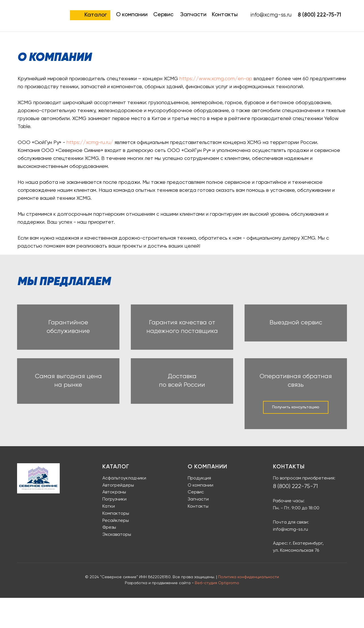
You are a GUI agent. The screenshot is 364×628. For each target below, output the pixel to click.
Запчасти (193, 15)
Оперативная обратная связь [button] (296, 410)
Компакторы (116, 544)
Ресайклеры (116, 551)
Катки (109, 537)
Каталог (96, 15)
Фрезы (109, 558)
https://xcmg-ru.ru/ (90, 143)
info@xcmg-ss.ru (290, 560)
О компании (132, 15)
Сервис (163, 15)
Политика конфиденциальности (249, 607)
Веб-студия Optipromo (217, 613)
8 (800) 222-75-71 (319, 15)
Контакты (225, 15)
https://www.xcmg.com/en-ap (216, 79)
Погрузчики (114, 530)
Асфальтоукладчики (124, 508)
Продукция (199, 508)
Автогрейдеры (118, 516)
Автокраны (114, 523)
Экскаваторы (117, 565)
